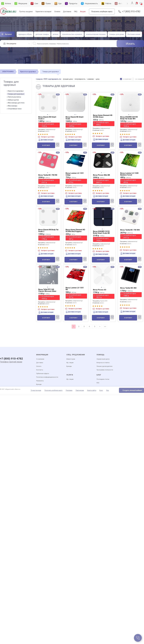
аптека (56, 34)
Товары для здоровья (16, 94)
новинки (91, 79)
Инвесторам (71, 359)
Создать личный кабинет (132, 391)
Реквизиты (40, 381)
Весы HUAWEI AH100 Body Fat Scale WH (129, 118)
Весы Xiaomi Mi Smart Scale (75, 118)
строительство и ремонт (72, 34)
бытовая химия (134, 34)
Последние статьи (103, 379)
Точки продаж (36, 391)
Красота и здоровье (28, 72)
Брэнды (39, 384)
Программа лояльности (105, 370)
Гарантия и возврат (43, 12)
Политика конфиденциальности (47, 377)
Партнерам (80, 391)
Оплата (57, 12)
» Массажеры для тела (16, 103)
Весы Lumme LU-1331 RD (75, 289)
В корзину (46, 145)
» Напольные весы (14, 97)
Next (127, 4)
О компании (40, 359)
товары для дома (116, 34)
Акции (83, 12)
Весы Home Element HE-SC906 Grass (103, 116)
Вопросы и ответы (103, 363)
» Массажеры (12, 106)
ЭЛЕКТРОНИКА (8, 72)
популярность (80, 79)
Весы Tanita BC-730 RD (48, 175)
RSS (98, 383)
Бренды (69, 366)
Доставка (67, 12)
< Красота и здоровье (15, 91)
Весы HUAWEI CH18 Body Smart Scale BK (101, 232)
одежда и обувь (25, 34)
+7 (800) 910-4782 (131, 12)
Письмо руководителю (105, 366)
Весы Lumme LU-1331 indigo (75, 174)
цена (98, 79)
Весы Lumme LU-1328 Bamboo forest (129, 174)
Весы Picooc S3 (100, 290)
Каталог (8, 34)
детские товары (42, 34)
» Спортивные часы (14, 109)
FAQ (76, 12)
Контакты (40, 370)
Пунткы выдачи (26, 12)
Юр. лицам (70, 363)
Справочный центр (103, 359)
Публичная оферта (43, 374)
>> (105, 327)
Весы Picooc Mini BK (101, 175)
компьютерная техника (96, 34)
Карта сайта (92, 391)
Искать (130, 44)
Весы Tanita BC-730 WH (130, 230)
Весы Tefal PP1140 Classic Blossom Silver (47, 290)
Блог (101, 391)
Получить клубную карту (102, 12)
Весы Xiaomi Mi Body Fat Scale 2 (48, 231)
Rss (108, 391)
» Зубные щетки (13, 100)
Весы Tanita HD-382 (128, 288)
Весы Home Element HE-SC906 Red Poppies (76, 231)
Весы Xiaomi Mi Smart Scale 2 (47, 118)
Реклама (69, 391)
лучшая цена (68, 79)
